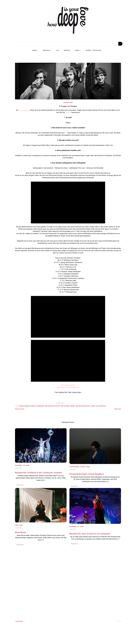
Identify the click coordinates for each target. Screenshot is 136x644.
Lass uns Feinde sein (101, 406)
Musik (34, 50)
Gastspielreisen (41, 406)
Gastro (77, 50)
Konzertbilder (18, 465)
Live (57, 50)
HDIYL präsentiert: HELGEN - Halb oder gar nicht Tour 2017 (76, 406)
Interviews (46, 50)
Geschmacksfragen (74, 467)
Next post (118, 409)
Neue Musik (20, 532)
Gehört (17, 525)
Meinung (67, 50)
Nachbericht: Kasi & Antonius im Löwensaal (90, 534)
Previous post (20, 409)
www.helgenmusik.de (68, 385)
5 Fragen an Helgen (24, 406)
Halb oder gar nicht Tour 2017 (53, 406)
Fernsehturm (33, 406)
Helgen (93, 406)
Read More (20, 485)
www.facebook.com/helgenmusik (68, 387)
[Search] (68, 44)
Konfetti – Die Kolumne (93, 50)
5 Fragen (68, 112)
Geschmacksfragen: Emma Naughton (87, 474)
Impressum (19, 621)
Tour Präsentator (24, 110)
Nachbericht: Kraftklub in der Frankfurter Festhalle (39, 473)
